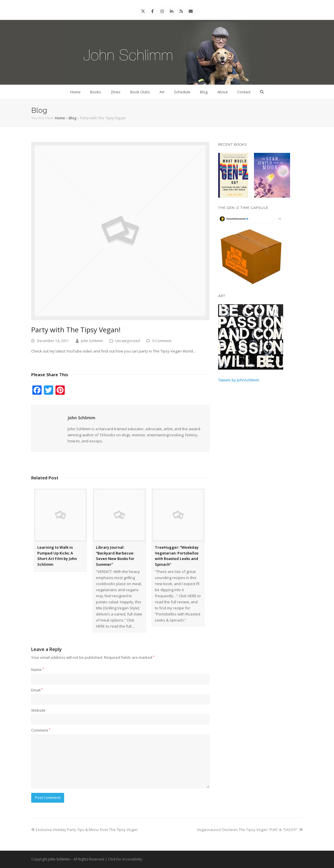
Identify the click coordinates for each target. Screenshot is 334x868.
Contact (244, 92)
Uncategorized (128, 341)
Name (38, 669)
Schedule (182, 92)
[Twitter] (143, 11)
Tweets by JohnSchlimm (239, 380)
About (222, 92)
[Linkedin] (172, 11)
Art (162, 92)
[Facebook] (152, 11)
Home (75, 92)
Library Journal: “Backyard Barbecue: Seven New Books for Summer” (115, 556)
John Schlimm (92, 341)
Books (96, 92)
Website (38, 710)
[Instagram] (162, 11)
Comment (41, 730)
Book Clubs (140, 92)
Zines (116, 92)
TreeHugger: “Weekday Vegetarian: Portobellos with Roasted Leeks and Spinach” (177, 556)
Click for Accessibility (125, 859)
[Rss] (181, 11)
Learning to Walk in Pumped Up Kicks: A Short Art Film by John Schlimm (57, 556)
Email (37, 690)
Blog (204, 92)
